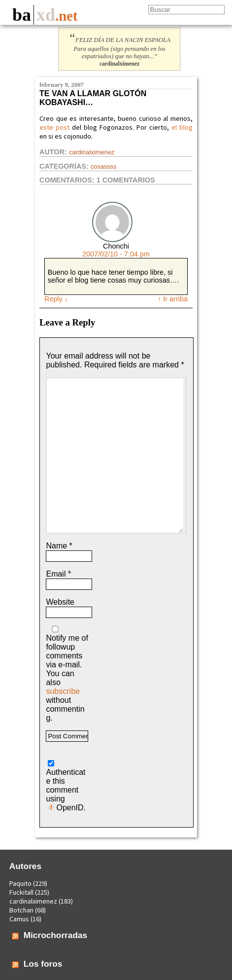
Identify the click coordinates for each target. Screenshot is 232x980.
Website (60, 602)
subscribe (63, 691)
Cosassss (104, 166)
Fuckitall (21, 892)
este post (54, 127)
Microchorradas (56, 935)
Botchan (21, 910)
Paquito (20, 883)
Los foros (43, 964)
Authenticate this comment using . (66, 786)
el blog (182, 127)
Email (58, 574)
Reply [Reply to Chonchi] (56, 299)
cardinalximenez (92, 152)
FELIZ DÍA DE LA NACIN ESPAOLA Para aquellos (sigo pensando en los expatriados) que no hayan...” (119, 48)
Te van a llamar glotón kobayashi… (93, 98)
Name (59, 546)
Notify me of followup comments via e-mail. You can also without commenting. (67, 674)
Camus (19, 919)
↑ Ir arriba (173, 299)
